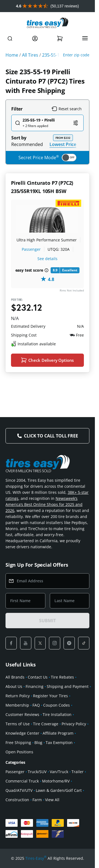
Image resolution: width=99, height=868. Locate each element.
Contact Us (38, 677)
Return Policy (18, 696)
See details (47, 259)
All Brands (15, 677)
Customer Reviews (22, 714)
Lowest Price (63, 144)
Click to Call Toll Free (51, 436)
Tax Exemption (59, 742)
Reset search (67, 109)
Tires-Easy (36, 858)
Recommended (27, 144)
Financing (35, 686)
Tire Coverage (46, 724)
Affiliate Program (58, 733)
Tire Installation (57, 714)
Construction (17, 800)
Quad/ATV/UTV (19, 790)
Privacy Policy (74, 724)
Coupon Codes (57, 705)
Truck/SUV (37, 772)
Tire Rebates (62, 677)
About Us (14, 686)
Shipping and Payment (68, 686)
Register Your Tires (50, 696)
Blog (38, 742)
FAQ (36, 705)
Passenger (31, 249)
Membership (17, 705)
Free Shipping (18, 742)
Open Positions (19, 752)
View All (52, 800)
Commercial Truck (22, 781)
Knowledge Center (22, 733)
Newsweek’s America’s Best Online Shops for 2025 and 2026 (44, 504)
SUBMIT (47, 621)
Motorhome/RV (56, 781)
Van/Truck (59, 772)
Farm (37, 800)
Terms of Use (18, 724)
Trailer (78, 772)
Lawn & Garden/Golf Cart (59, 790)
